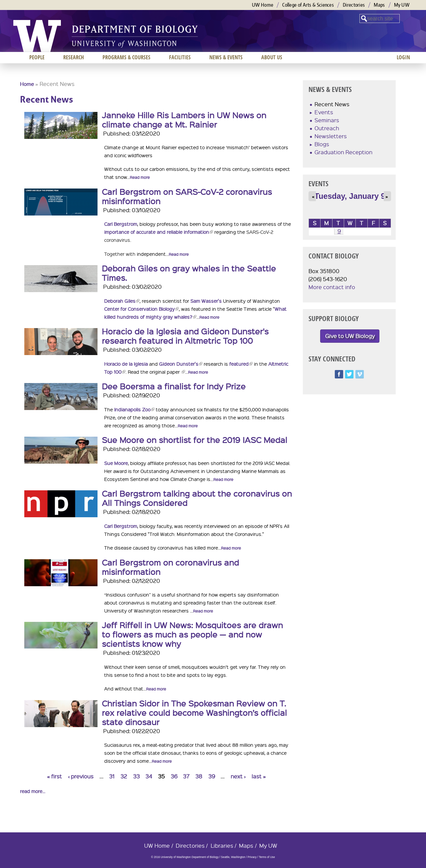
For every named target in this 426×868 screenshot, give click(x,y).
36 (174, 776)
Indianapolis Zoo (134, 409)
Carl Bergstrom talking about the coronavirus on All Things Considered (197, 498)
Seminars (327, 120)
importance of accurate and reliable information (159, 232)
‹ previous (81, 776)
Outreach (327, 128)
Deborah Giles (122, 301)
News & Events (226, 57)
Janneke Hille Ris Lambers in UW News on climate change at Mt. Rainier (184, 120)
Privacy (252, 857)
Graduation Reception (343, 152)
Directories (354, 5)
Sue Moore (116, 463)
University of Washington (37, 36)
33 (136, 776)
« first (54, 776)
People (37, 57)
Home (27, 84)
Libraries (222, 846)
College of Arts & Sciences (308, 5)
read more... (33, 791)
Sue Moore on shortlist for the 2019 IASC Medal (195, 440)
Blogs (322, 144)
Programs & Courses (126, 57)
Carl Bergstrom (121, 224)
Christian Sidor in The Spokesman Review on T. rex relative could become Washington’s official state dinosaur (194, 712)
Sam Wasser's (206, 301)
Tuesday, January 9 (350, 196)
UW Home (263, 5)
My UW (402, 5)
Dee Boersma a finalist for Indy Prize (174, 386)
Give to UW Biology (350, 336)
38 (199, 776)
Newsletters (331, 136)
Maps (379, 5)
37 (186, 776)
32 (124, 776)
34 (149, 776)
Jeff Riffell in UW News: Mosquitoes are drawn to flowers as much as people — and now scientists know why (192, 634)
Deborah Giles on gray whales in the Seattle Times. (189, 273)
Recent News (332, 104)
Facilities (180, 57)
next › (238, 776)
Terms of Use (267, 857)
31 (112, 776)
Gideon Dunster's (181, 364)
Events (324, 112)
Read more (140, 177)
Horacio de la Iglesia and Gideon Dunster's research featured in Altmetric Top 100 (185, 336)
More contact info (332, 287)
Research (74, 57)
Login (403, 57)
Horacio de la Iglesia (126, 364)
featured (241, 364)
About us (272, 57)
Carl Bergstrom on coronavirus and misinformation (170, 567)
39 (212, 776)
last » (259, 776)
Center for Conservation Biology (141, 309)
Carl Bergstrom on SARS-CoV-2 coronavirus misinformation (187, 196)
